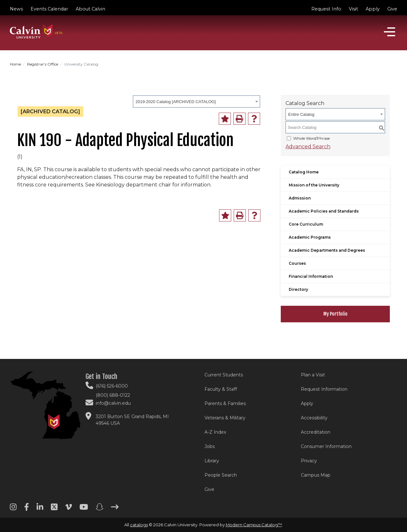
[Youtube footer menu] (84, 509)
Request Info (326, 9)
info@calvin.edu (113, 403)
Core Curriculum (306, 224)
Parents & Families (225, 403)
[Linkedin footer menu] (40, 509)
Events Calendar (49, 9)
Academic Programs (310, 237)
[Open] (390, 32)
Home (15, 64)
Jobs (210, 446)
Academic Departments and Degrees (327, 250)
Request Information (324, 389)
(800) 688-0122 (113, 395)
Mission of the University (314, 185)
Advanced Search (308, 147)
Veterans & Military (225, 418)
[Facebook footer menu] (27, 509)
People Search (221, 475)
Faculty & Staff (221, 389)
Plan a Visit (313, 375)
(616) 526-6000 (112, 386)
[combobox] (197, 101)
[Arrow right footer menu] (115, 509)
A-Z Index (215, 432)
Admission (300, 198)
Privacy (309, 461)
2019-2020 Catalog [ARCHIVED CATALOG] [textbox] (176, 102)
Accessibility (314, 418)
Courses (297, 263)
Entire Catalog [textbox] (301, 114)
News (16, 9)
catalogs (139, 525)
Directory (298, 289)
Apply (373, 9)
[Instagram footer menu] (13, 509)
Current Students (224, 375)
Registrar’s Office (43, 64)
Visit (353, 9)
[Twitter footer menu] (54, 509)
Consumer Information (326, 446)
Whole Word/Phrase (311, 138)
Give (392, 9)
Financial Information (311, 276)
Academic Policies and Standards (324, 211)
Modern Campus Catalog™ (254, 525)
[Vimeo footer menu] (69, 509)
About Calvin (90, 9)
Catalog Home (304, 172)
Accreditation (316, 432)
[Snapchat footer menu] (100, 509)
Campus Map (316, 475)
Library (212, 461)
